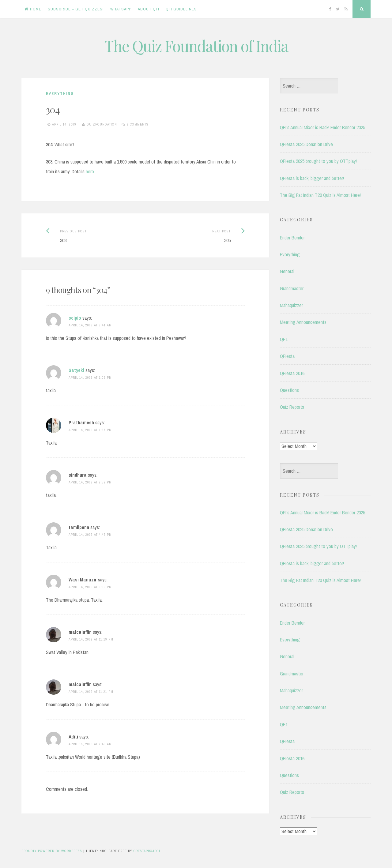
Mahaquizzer (291, 305)
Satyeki (76, 370)
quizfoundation (102, 124)
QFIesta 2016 (292, 373)
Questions (289, 390)
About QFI (149, 9)
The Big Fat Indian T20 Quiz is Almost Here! (320, 195)
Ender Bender (292, 238)
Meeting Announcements (303, 322)
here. (90, 171)
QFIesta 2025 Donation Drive (306, 144)
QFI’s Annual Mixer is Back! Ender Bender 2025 (322, 127)
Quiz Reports (292, 407)
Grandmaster (292, 288)
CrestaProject (147, 851)
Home (33, 9)
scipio (75, 318)
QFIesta (287, 356)
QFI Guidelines (181, 9)
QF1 (284, 339)
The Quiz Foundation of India (196, 46)
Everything (60, 94)
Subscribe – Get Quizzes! (76, 9)
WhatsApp (121, 9)
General (287, 271)
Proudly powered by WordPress (52, 851)
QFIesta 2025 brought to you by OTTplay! (318, 161)
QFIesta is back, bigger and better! (312, 178)
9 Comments (138, 124)
